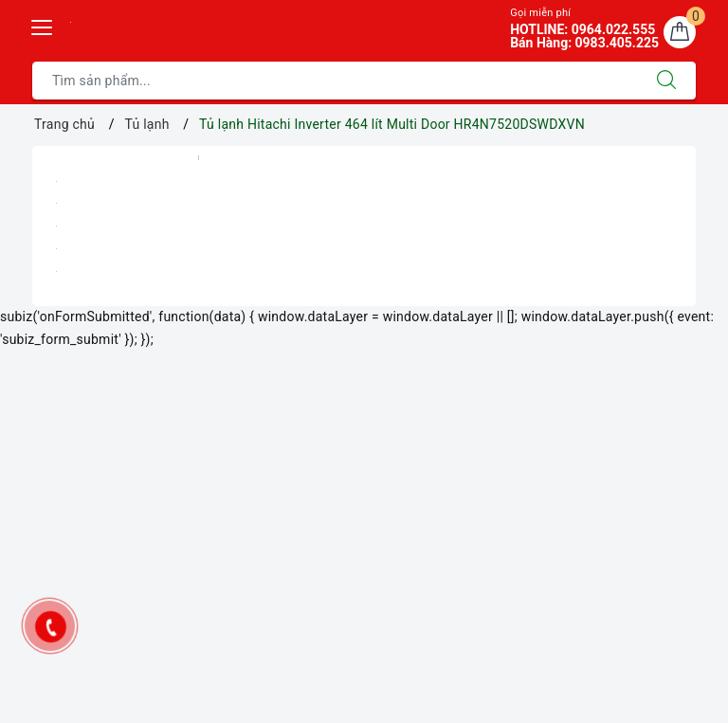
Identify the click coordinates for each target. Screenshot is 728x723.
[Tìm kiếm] (666, 81)
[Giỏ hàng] (680, 32)
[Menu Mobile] (43, 25)
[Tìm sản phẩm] (335, 81)
